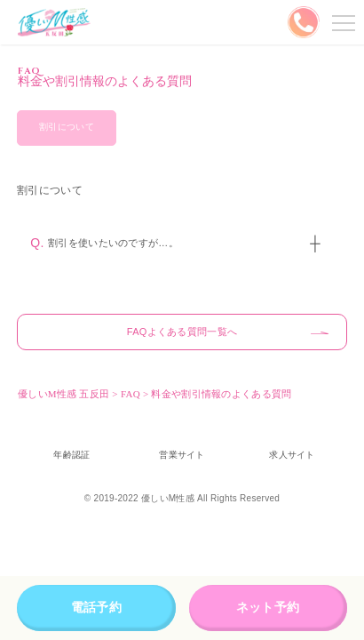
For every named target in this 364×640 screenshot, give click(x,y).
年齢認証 (71, 455)
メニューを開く (341, 22)
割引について (67, 127)
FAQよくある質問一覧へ (182, 332)
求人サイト (292, 455)
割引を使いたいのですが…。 (113, 243)
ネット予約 (268, 607)
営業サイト (182, 455)
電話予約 (96, 607)
